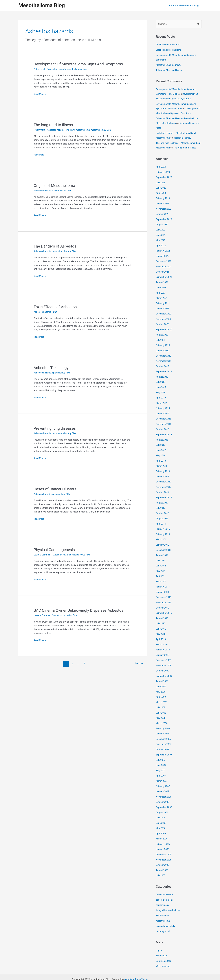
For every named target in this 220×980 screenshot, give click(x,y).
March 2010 (162, 638)
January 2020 (163, 350)
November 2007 (164, 735)
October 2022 (163, 216)
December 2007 (164, 730)
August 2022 (162, 226)
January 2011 (163, 586)
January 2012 (163, 540)
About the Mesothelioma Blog (184, 5)
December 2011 (164, 545)
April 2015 (161, 519)
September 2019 (164, 370)
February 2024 (163, 175)
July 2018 (161, 442)
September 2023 (164, 180)
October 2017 (163, 489)
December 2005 (164, 844)
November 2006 (164, 787)
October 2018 (163, 427)
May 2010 (161, 627)
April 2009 (161, 689)
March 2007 (162, 771)
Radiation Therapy (183, 136)
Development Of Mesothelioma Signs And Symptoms (80, 64)
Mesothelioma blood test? (169, 65)
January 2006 (163, 838)
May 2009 (161, 684)
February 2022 (163, 252)
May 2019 (161, 391)
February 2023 (163, 200)
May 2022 (161, 242)
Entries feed (162, 943)
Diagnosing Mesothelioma (169, 50)
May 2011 (161, 566)
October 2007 (163, 741)
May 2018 (161, 453)
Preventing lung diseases (56, 428)
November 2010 (164, 597)
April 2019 (161, 396)
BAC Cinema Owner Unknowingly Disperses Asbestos (81, 610)
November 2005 (164, 849)
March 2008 (162, 715)
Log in (159, 938)
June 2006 (161, 813)
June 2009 (161, 679)
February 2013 (163, 530)
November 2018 (164, 422)
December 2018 (164, 416)
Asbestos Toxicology (52, 368)
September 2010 (164, 607)
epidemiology (60, 373)
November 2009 (164, 658)
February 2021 (163, 303)
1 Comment (40, 130)
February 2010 (163, 643)
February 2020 (163, 345)
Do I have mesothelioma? (169, 45)
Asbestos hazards (58, 69)
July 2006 (161, 807)
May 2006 (161, 818)
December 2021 (164, 262)
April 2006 (161, 823)
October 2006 (163, 792)
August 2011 (162, 550)
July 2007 (161, 751)
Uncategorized (163, 919)
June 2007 (161, 756)
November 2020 (164, 319)
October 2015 (163, 509)
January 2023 (163, 206)
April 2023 (161, 195)
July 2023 (161, 185)
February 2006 (163, 833)
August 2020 (162, 334)
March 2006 (162, 828)
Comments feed (164, 948)
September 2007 (164, 746)
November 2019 (164, 360)
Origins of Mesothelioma (55, 186)
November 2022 (164, 211)
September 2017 (164, 494)
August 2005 (162, 859)
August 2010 (162, 612)
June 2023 (161, 190)
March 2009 (162, 694)
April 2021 (161, 293)
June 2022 (161, 236)
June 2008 (161, 705)
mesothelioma (75, 69)
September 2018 (164, 432)
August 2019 (162, 375)
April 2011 (161, 571)
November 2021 (164, 267)
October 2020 (163, 324)
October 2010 (163, 602)
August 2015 (162, 514)
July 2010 (161, 617)
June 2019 (161, 386)
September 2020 (164, 329)
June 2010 (161, 622)
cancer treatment (165, 888)
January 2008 (163, 725)
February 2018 (163, 468)
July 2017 (161, 504)
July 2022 (161, 231)
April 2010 (161, 633)
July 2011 (161, 555)
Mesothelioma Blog (42, 5)
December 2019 (164, 355)
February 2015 (163, 525)
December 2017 (164, 478)
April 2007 (161, 766)
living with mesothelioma (80, 130)
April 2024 (161, 170)
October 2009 (163, 663)
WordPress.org (163, 953)
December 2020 (164, 314)
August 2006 (162, 802)
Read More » (40, 94)
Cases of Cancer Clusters (56, 489)
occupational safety (63, 251)
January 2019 (163, 411)
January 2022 (163, 257)
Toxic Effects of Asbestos (56, 307)
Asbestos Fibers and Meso (169, 70)
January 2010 (163, 648)
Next (139, 663)
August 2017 (162, 499)
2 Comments (40, 69)
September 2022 (164, 221)
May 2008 (161, 710)
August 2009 (162, 674)
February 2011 (163, 581)
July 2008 (161, 700)
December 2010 (164, 591)
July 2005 (161, 864)
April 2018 (161, 458)
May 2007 (161, 761)
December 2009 (164, 653)
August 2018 (162, 437)
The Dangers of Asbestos (56, 246)
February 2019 (163, 406)
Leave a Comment (43, 555)
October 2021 (163, 272)
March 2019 (162, 401)
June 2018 (161, 447)
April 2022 (161, 247)
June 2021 (161, 288)
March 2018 (162, 463)
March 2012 (162, 535)
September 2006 (164, 797)
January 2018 (163, 473)
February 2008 (163, 720)
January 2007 (163, 782)
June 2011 (161, 561)
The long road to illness (54, 125)
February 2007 (163, 777)
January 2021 (163, 309)
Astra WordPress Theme (136, 967)
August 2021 (162, 283)
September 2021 (164, 278)
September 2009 (164, 669)
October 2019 (163, 365)
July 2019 (161, 380)
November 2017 (164, 483)
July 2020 (161, 339)
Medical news (81, 555)
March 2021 (162, 298)
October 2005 (163, 854)
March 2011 (162, 576)
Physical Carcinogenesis (55, 550)
